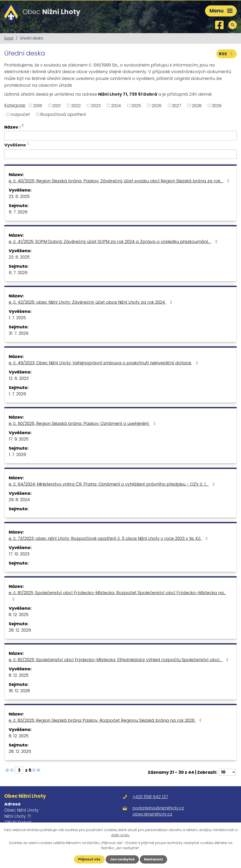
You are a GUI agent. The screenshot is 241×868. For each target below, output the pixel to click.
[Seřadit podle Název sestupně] (23, 127)
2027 (177, 105)
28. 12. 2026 (20, 630)
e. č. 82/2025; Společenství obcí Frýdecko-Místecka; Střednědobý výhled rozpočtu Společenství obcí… (119, 660)
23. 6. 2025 (19, 196)
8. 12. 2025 (19, 615)
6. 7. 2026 (18, 212)
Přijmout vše (89, 859)
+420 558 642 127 (150, 797)
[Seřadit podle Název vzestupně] (23, 125)
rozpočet (20, 114)
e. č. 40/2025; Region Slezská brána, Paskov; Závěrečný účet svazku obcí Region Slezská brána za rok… (120, 181)
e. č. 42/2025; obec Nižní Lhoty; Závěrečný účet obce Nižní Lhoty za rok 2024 (91, 302)
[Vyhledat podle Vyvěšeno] (120, 154)
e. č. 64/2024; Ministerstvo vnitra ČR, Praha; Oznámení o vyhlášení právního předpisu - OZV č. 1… (113, 484)
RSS (227, 54)
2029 (217, 105)
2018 (38, 105)
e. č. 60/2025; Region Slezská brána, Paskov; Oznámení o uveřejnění (83, 423)
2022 (76, 105)
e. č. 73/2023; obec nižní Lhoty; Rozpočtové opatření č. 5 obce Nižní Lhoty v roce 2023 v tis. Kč (109, 538)
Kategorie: (15, 105)
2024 (116, 105)
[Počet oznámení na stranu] (227, 772)
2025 (136, 105)
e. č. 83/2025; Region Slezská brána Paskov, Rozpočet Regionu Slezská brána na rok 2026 (106, 720)
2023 (96, 105)
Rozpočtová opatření (63, 114)
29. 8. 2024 (19, 500)
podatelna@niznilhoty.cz (158, 808)
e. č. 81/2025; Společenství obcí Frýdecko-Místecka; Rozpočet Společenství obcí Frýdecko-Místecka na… (117, 595)
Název (12, 127)
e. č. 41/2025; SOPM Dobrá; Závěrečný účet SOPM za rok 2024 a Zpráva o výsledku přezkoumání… (114, 242)
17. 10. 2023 (19, 554)
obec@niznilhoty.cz (152, 814)
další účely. (120, 835)
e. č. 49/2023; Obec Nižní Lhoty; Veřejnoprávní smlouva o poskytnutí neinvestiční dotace (104, 363)
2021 (56, 105)
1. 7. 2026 (17, 394)
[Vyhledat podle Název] (120, 136)
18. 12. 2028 (19, 691)
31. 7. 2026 (19, 333)
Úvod (9, 38)
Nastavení (153, 859)
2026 (157, 105)
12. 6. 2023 (19, 378)
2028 (197, 105)
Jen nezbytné (122, 859)
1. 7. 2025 (17, 318)
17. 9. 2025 (19, 439)
